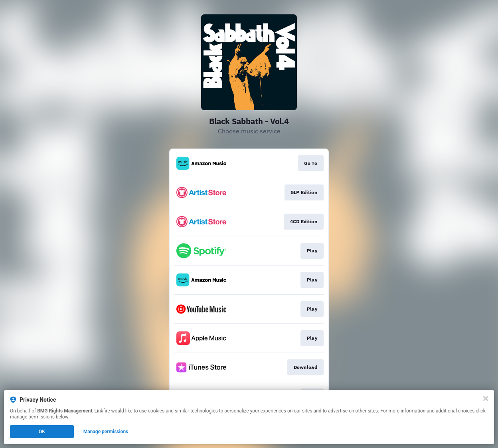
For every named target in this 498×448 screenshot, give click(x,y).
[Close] (486, 398)
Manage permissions (106, 432)
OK (42, 432)
